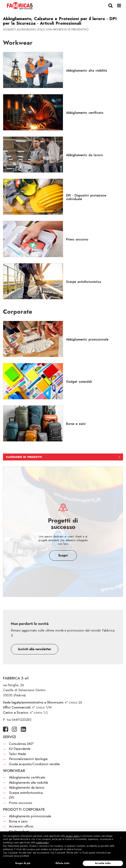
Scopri (63, 555)
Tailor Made (17, 754)
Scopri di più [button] (23, 863)
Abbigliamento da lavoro (27, 787)
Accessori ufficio (21, 826)
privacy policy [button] (73, 836)
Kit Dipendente (20, 749)
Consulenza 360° (21, 744)
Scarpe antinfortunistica (26, 793)
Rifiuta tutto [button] (63, 863)
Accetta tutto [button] (103, 863)
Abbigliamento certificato (27, 777)
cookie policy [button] (42, 843)
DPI (12, 798)
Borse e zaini (18, 821)
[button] (35, 649)
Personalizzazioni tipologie (28, 759)
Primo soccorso (21, 803)
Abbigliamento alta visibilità (28, 782)
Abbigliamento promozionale (30, 816)
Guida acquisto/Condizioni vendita (34, 764)
